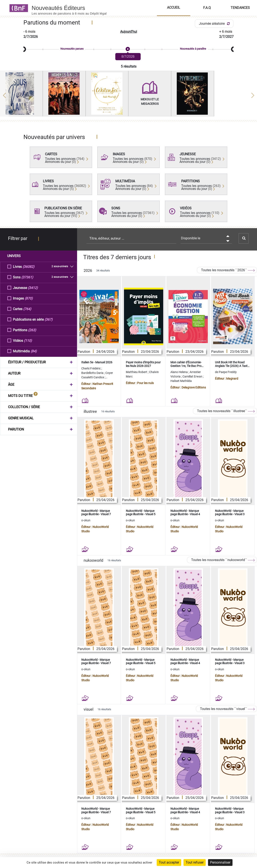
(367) (49, 319)
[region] (128, 95)
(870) (29, 298)
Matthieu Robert (137, 372)
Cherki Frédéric (91, 368)
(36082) (29, 266)
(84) (34, 351)
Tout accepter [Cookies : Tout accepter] (169, 862)
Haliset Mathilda (181, 381)
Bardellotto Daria (93, 373)
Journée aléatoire (215, 24)
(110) (28, 340)
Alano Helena (179, 372)
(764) (27, 309)
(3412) (33, 288)
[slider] (128, 49)
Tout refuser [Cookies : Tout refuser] (195, 862)
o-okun (86, 520)
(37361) (27, 277)
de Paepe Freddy (226, 372)
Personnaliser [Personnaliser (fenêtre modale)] (220, 862)
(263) (32, 330)
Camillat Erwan (193, 376)
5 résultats (129, 66)
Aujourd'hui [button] (129, 32)
